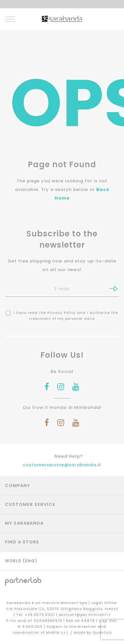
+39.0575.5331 (41, 615)
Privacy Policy (62, 313)
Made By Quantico (93, 633)
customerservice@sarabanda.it (62, 465)
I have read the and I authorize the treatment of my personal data (62, 316)
